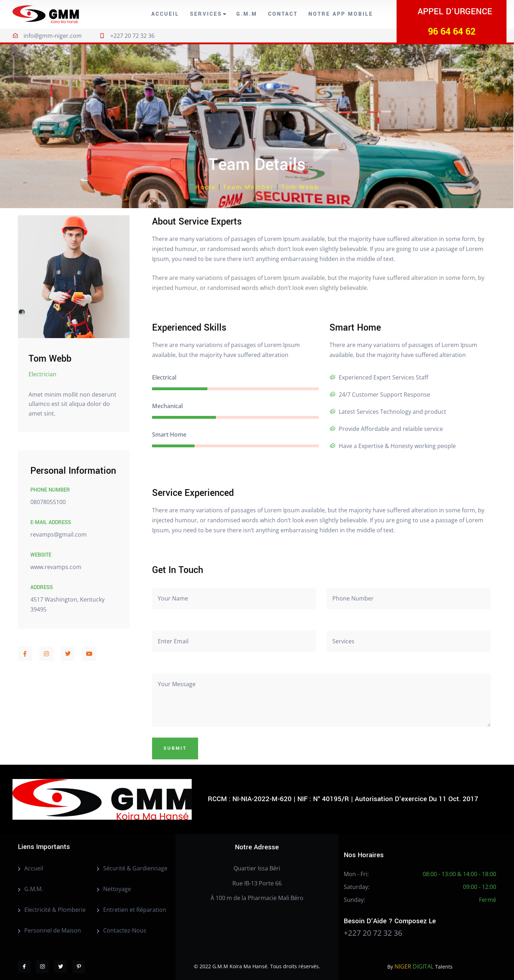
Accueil (165, 14)
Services (206, 14)
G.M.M (247, 14)
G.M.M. (34, 889)
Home (206, 187)
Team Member (249, 187)
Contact (283, 14)
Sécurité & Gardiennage (135, 868)
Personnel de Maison (53, 930)
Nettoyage (117, 889)
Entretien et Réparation (135, 910)
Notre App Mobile (341, 14)
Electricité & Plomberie (55, 910)
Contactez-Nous (125, 930)
